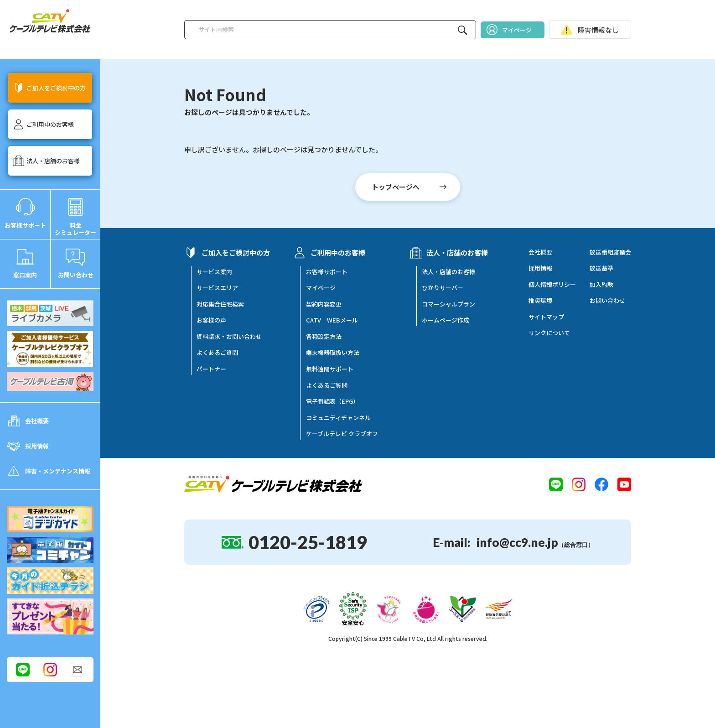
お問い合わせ (607, 301)
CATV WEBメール (332, 320)
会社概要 (540, 252)
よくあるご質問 (217, 353)
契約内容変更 (324, 304)
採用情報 (540, 268)
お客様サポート (327, 272)
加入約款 (601, 285)
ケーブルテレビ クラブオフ (342, 434)
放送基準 (601, 268)
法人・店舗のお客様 (448, 272)
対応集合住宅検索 (220, 304)
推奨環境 (540, 301)
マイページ (321, 288)
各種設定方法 (324, 337)
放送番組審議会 (610, 252)
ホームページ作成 (446, 320)
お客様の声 (211, 320)
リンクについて (549, 333)
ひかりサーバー (443, 288)
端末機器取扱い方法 (333, 353)
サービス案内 (214, 272)
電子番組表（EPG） (332, 401)
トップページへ (396, 187)
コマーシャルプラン (448, 304)
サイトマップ (546, 317)
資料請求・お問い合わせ (229, 337)
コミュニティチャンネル (338, 418)
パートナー (211, 369)
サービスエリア (217, 288)
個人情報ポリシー (552, 285)
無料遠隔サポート (330, 369)
